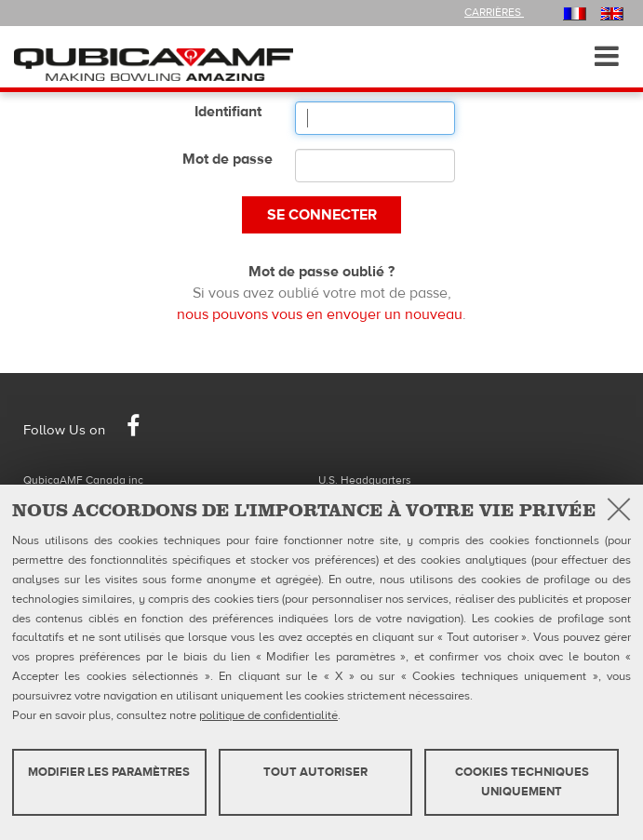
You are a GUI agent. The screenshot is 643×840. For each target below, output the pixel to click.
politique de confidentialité (268, 715)
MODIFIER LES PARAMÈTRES (109, 772)
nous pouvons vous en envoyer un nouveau (320, 314)
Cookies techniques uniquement (522, 782)
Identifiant (228, 112)
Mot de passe (228, 159)
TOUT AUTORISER (315, 772)
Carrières (494, 12)
